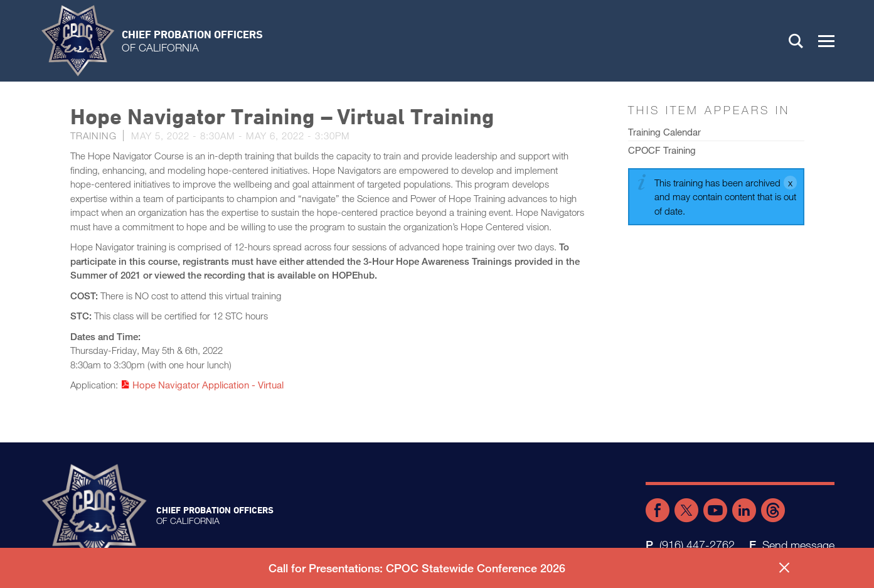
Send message (798, 545)
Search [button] (796, 41)
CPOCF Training (662, 150)
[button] (826, 41)
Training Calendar (664, 132)
